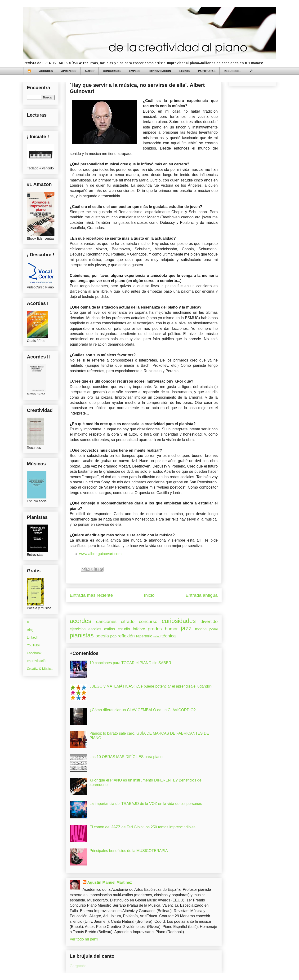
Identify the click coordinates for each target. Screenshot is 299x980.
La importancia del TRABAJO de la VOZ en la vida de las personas (146, 804)
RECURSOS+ (232, 71)
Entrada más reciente (91, 595)
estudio (124, 629)
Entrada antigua (202, 595)
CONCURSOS (112, 71)
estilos (109, 629)
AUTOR (90, 71)
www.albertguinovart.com (100, 554)
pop (114, 636)
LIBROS (185, 71)
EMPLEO (135, 71)
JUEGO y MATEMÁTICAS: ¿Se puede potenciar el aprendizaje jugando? (151, 686)
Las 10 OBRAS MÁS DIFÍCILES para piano (126, 757)
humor (171, 629)
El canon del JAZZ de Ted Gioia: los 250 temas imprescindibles (143, 827)
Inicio (149, 595)
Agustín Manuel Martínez (110, 882)
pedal (213, 629)
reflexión (126, 636)
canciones (106, 621)
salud (157, 636)
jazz (186, 628)
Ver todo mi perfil (84, 939)
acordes (81, 621)
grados (155, 629)
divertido (209, 621)
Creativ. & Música (40, 669)
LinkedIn (33, 637)
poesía (102, 636)
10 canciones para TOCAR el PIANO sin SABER (130, 663)
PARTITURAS (207, 71)
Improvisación (37, 661)
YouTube (33, 645)
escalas (95, 629)
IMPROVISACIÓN (160, 71)
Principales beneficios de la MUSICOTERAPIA (129, 851)
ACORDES (46, 71)
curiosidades (179, 621)
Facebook (34, 653)
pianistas (82, 635)
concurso (148, 621)
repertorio (144, 636)
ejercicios (78, 629)
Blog (30, 630)
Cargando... (80, 966)
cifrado (128, 621)
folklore (139, 629)
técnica (169, 636)
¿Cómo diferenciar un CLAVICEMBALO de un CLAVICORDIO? (143, 710)
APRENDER (69, 71)
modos (201, 629)
